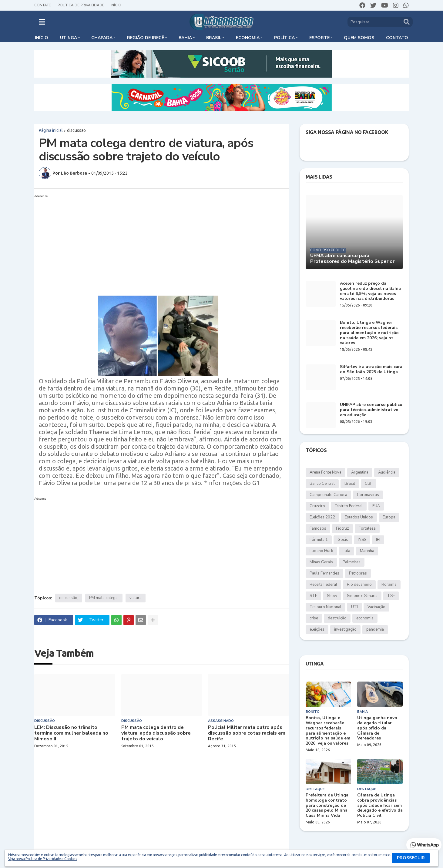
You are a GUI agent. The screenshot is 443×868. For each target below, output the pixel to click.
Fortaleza (367, 528)
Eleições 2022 (322, 517)
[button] (42, 22)
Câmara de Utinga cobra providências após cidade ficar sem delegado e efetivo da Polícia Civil (380, 806)
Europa (389, 517)
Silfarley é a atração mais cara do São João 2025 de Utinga (371, 370)
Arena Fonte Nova (326, 472)
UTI (354, 607)
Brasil (350, 484)
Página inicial (51, 130)
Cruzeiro (317, 506)
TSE (391, 596)
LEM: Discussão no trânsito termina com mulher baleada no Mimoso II (71, 733)
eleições (317, 629)
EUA (376, 506)
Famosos (318, 528)
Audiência (387, 472)
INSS (362, 540)
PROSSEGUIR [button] (411, 858)
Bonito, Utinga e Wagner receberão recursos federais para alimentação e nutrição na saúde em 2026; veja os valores (369, 333)
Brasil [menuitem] (214, 38)
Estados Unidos (359, 517)
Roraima (389, 585)
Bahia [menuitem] (185, 38)
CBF (369, 484)
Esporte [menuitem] (319, 38)
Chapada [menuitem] (102, 38)
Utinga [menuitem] (69, 38)
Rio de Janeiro (359, 585)
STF (313, 596)
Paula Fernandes (324, 573)
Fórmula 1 (319, 540)
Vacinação (376, 607)
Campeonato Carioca (328, 495)
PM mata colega (103, 598)
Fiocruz (342, 528)
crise (314, 618)
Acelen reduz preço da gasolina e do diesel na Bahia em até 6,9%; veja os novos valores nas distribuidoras (370, 291)
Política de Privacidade (81, 5)
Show (332, 596)
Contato (43, 5)
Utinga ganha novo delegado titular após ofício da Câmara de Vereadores (377, 728)
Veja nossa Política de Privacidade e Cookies (42, 859)
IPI (378, 540)
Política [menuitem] (284, 38)
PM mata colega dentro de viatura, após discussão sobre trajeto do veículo (156, 733)
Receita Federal (323, 585)
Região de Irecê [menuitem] (146, 38)
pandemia (375, 629)
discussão (76, 130)
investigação (345, 629)
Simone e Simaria (362, 596)
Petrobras (358, 573)
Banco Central (322, 484)
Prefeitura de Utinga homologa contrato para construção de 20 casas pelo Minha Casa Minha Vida (327, 806)
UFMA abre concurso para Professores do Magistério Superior (352, 259)
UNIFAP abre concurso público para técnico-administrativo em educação (371, 410)
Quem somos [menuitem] (359, 38)
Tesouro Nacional (326, 607)
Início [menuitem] (42, 38)
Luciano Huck (321, 551)
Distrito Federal (349, 506)
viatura (136, 598)
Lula (346, 551)
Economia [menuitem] (248, 38)
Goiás (343, 540)
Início (116, 5)
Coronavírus (368, 495)
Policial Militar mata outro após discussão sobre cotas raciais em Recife (247, 733)
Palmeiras (352, 562)
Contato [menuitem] (397, 38)
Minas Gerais (321, 562)
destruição (337, 618)
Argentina (360, 472)
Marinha (367, 551)
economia (365, 618)
